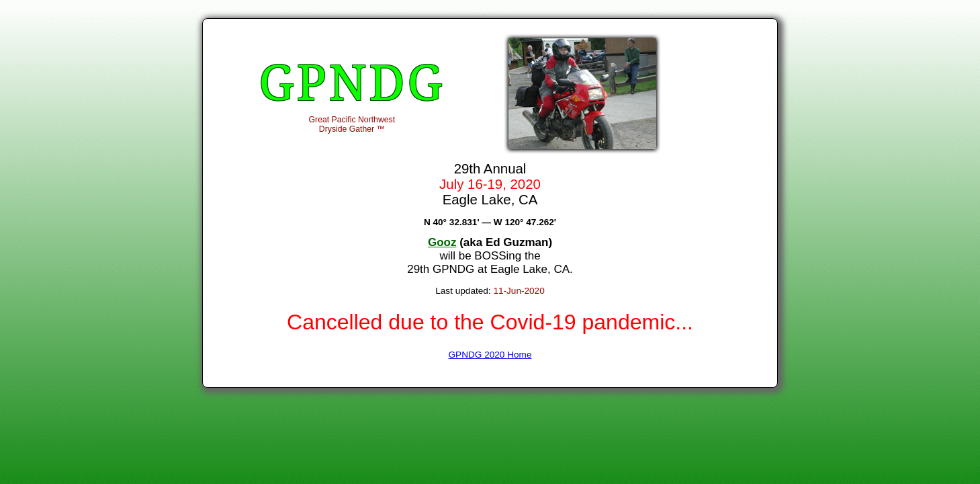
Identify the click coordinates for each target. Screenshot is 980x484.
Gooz (442, 242)
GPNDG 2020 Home (490, 355)
